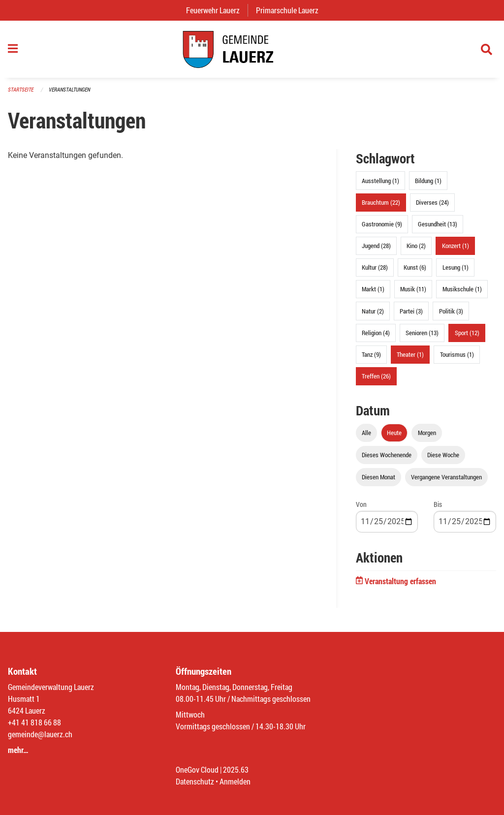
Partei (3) (411, 311)
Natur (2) (373, 311)
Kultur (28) (375, 267)
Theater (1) (410, 354)
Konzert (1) (456, 246)
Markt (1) (373, 289)
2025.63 (236, 769)
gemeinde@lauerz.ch (40, 734)
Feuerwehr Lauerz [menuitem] (217, 10)
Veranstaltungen (69, 89)
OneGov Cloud (197, 769)
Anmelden (235, 781)
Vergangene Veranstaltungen (446, 477)
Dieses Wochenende (387, 455)
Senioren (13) (422, 333)
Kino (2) (416, 246)
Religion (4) (376, 333)
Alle (366, 433)
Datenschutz (195, 781)
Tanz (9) (371, 354)
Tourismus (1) (457, 354)
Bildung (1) (428, 181)
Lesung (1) (456, 267)
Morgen (427, 433)
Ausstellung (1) (380, 181)
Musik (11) (413, 289)
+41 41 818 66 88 (34, 722)
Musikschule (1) (462, 289)
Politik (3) (451, 311)
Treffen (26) (376, 376)
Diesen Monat (378, 477)
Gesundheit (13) (438, 224)
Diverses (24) (432, 202)
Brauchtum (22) (381, 202)
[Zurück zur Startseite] (252, 49)
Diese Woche (443, 455)
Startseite (21, 89)
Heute (394, 433)
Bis (438, 504)
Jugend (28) (376, 246)
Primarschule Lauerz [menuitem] (291, 10)
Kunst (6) (415, 267)
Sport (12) (467, 333)
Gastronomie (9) (382, 224)
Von (361, 504)
